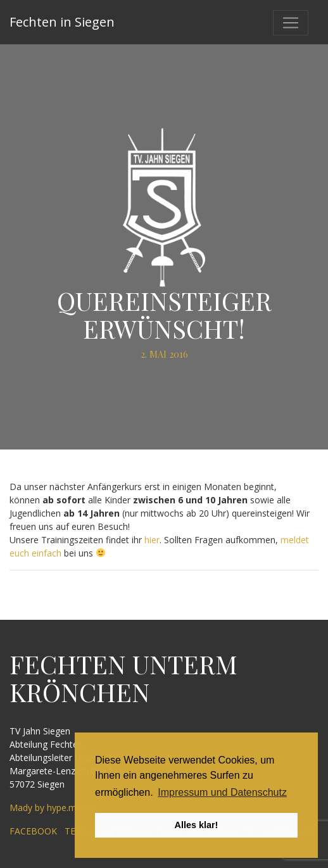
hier (152, 540)
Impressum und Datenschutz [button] (222, 792)
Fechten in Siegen (62, 22)
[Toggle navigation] (291, 23)
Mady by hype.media (52, 808)
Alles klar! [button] (197, 825)
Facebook (33, 831)
